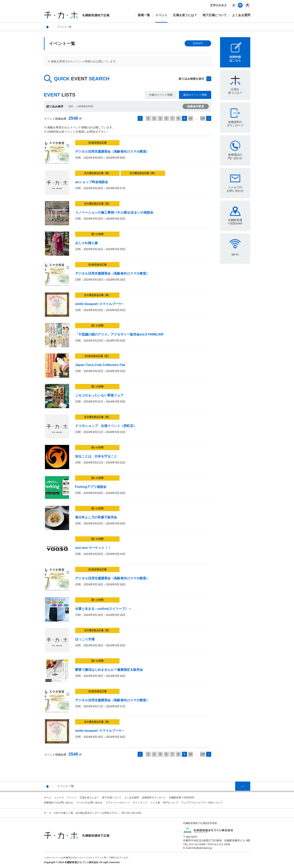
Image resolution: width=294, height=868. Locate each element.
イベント (161, 15)
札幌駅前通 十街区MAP (182, 798)
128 (203, 118)
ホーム (48, 798)
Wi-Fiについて (171, 803)
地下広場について (215, 15)
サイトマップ (140, 803)
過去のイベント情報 (195, 95)
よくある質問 (241, 15)
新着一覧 (144, 15)
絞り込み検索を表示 (191, 79)
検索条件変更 (196, 106)
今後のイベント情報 (161, 95)
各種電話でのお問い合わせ (58, 803)
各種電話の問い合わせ (235, 156)
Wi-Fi (235, 254)
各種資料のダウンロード (235, 124)
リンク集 (155, 803)
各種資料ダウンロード (154, 798)
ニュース (59, 798)
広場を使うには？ (185, 15)
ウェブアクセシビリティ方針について (202, 803)
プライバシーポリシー (118, 803)
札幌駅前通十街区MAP (235, 222)
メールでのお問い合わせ (235, 189)
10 (190, 118)
